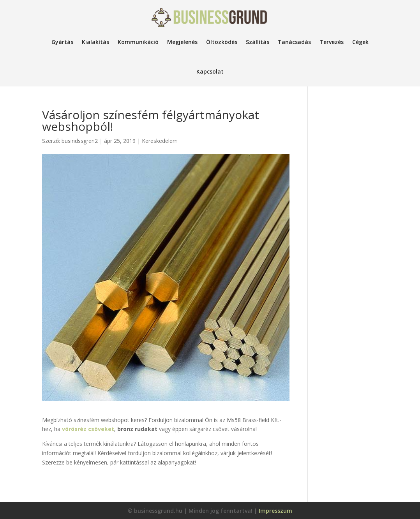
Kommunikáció (138, 42)
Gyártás (62, 42)
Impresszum (275, 511)
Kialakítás (95, 42)
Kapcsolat (210, 71)
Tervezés (332, 42)
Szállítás (258, 42)
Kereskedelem (160, 141)
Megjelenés (182, 42)
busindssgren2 (80, 141)
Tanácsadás (294, 42)
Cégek (360, 42)
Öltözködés (222, 42)
